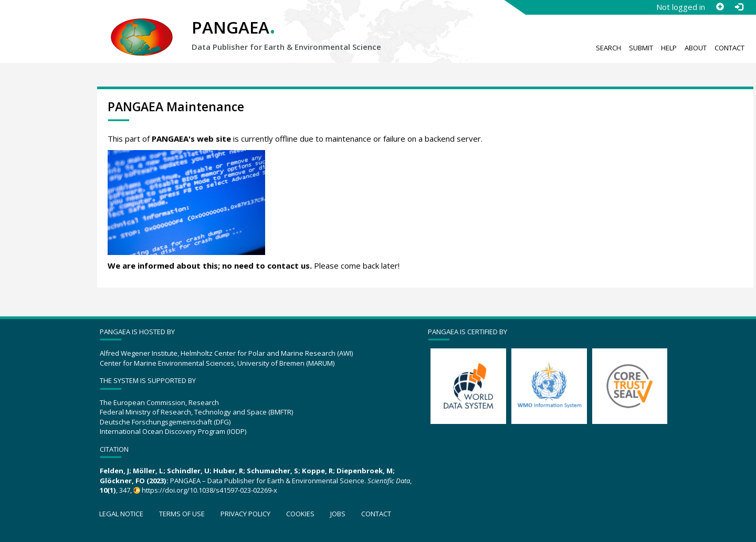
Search (608, 48)
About (696, 48)
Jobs (338, 514)
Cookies (300, 514)
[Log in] (739, 7)
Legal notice (121, 514)
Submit (641, 48)
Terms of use (182, 514)
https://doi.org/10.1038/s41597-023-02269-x (209, 490)
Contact (729, 48)
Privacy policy (245, 514)
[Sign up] (720, 7)
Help (669, 48)
